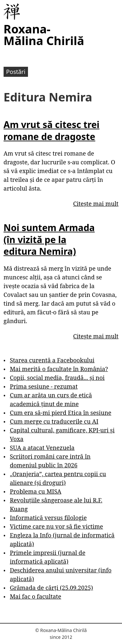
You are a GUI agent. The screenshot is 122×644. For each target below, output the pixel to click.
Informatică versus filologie (48, 518)
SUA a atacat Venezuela (42, 448)
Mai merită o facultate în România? (59, 369)
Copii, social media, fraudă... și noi (57, 378)
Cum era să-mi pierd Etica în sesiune (61, 413)
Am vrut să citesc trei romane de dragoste (52, 130)
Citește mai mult (96, 204)
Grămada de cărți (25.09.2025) (51, 588)
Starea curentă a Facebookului (52, 360)
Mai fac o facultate (35, 596)
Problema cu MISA (35, 491)
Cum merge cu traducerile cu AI (54, 421)
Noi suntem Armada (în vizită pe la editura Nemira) (49, 239)
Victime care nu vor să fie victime (56, 526)
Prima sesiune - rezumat (44, 386)
